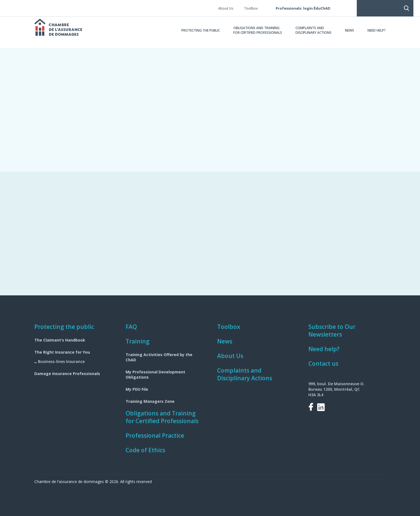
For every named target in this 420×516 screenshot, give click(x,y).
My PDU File (137, 389)
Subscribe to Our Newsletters (332, 331)
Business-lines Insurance (61, 361)
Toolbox (229, 327)
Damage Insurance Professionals (67, 374)
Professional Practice (155, 435)
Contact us (323, 364)
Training (138, 341)
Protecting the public (64, 327)
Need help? (324, 349)
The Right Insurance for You (62, 352)
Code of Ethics (145, 450)
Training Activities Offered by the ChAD (159, 357)
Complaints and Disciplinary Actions (245, 374)
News (225, 341)
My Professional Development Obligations (155, 374)
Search (349, 8)
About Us (230, 356)
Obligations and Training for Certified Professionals (162, 417)
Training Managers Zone (150, 401)
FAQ (131, 327)
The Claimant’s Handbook (60, 340)
